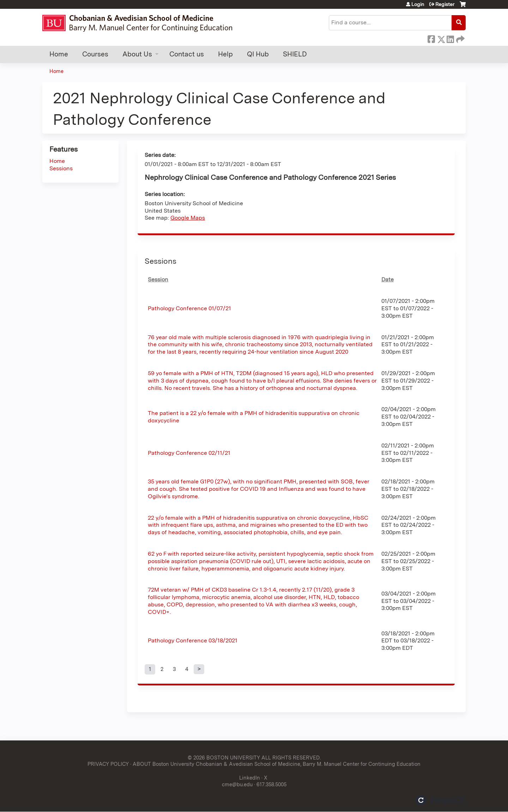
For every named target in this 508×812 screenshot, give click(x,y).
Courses (95, 54)
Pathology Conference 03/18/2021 (193, 640)
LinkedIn (450, 38)
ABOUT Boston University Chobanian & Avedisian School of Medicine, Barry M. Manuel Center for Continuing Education (277, 764)
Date (388, 279)
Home (59, 54)
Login (418, 4)
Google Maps (188, 218)
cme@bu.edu (237, 784)
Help (225, 54)
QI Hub (258, 54)
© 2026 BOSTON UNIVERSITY (224, 758)
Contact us (187, 54)
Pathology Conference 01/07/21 (189, 308)
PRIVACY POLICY (108, 764)
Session (158, 279)
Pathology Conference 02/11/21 (189, 453)
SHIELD (295, 54)
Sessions (61, 168)
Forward (460, 38)
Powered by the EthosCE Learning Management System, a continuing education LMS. (441, 800)
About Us (137, 54)
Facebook (431, 38)
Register (445, 4)
